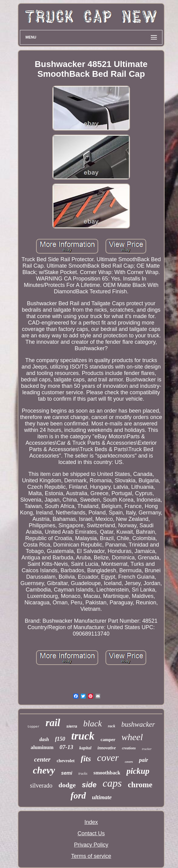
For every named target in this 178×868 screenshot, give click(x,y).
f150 (60, 739)
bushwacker (138, 724)
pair (143, 760)
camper (108, 740)
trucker (147, 749)
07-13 (66, 747)
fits (86, 759)
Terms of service (91, 856)
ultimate (102, 797)
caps (112, 783)
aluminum (42, 747)
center (43, 759)
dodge (67, 785)
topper (33, 727)
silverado (41, 785)
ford (78, 796)
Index (91, 822)
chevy (44, 770)
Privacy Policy (91, 845)
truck (83, 736)
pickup (138, 771)
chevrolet (66, 761)
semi (67, 773)
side (89, 785)
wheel (132, 737)
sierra (72, 726)
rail (53, 723)
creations (129, 748)
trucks (83, 773)
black (93, 723)
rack (112, 726)
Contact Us (91, 833)
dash (44, 739)
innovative (107, 748)
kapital (85, 748)
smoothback (107, 773)
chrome (140, 785)
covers (129, 762)
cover (108, 758)
